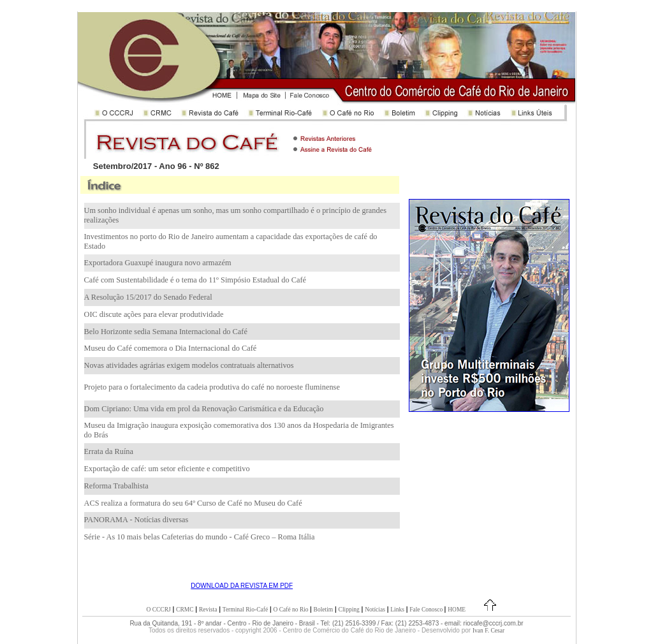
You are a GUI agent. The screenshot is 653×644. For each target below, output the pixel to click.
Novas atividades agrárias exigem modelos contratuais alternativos (189, 365)
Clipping (349, 610)
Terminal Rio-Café (245, 610)
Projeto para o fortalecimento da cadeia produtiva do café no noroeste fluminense (212, 387)
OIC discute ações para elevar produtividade (154, 314)
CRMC (185, 610)
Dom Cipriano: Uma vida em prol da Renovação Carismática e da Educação (204, 409)
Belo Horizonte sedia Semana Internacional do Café (166, 332)
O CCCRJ (158, 610)
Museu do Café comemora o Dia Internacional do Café (171, 348)
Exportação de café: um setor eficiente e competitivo (167, 469)
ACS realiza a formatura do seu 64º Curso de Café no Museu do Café (193, 503)
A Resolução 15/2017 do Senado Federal (148, 297)
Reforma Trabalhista (116, 486)
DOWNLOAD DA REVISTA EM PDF (242, 586)
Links (397, 610)
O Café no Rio (291, 610)
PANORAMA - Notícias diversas (136, 520)
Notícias (375, 610)
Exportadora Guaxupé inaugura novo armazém (158, 263)
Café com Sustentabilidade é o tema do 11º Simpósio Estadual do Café (195, 280)
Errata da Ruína (109, 451)
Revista (208, 610)
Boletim (324, 610)
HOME (457, 610)
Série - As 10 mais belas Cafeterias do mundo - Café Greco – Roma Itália (200, 537)
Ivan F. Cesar (488, 631)
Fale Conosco (427, 610)
